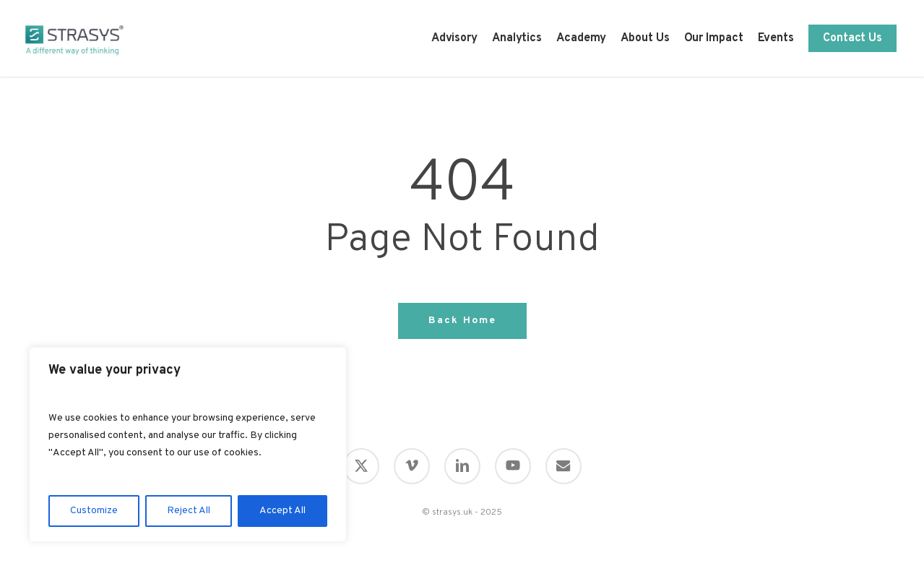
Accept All (282, 511)
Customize (94, 511)
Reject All (189, 511)
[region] (188, 445)
